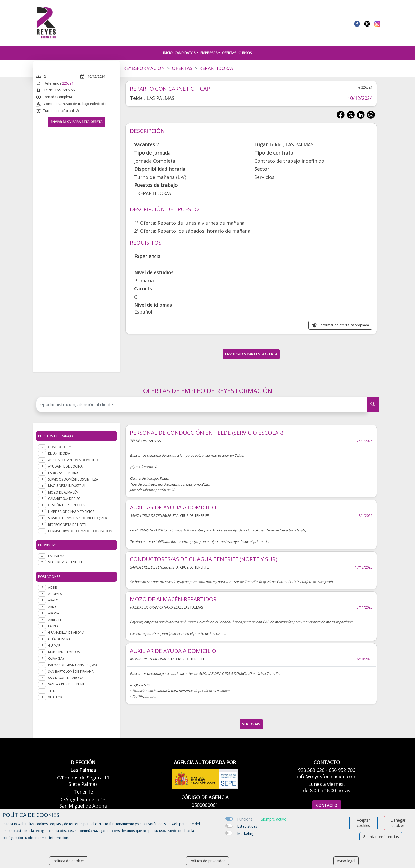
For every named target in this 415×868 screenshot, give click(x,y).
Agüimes (55, 594)
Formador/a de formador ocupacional (82, 531)
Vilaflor (55, 697)
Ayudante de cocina (65, 466)
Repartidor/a (59, 453)
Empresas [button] (209, 53)
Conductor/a (60, 447)
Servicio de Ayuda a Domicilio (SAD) (77, 518)
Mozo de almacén (63, 492)
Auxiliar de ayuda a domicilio (73, 460)
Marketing (246, 833)
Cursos (245, 53)
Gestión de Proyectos (67, 505)
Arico (53, 607)
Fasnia (53, 626)
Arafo (53, 600)
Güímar (54, 646)
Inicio (168, 53)
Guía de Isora (59, 639)
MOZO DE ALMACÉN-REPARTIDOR (173, 599)
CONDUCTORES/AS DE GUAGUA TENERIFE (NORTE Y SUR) (204, 559)
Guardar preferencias (381, 837)
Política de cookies (69, 861)
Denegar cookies (398, 823)
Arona (54, 613)
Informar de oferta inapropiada (344, 325)
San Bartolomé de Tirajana (71, 671)
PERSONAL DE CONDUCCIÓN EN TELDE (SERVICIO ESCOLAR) (207, 433)
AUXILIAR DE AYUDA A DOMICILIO (173, 507)
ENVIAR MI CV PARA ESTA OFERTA (76, 122)
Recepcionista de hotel (68, 525)
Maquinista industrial (67, 486)
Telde (53, 691)
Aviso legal (346, 861)
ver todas (251, 724)
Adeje (52, 587)
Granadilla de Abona (66, 633)
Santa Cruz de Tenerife (67, 684)
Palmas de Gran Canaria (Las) (72, 665)
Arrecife (55, 620)
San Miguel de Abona (66, 678)
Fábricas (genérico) (64, 473)
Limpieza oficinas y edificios (71, 512)
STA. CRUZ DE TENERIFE (65, 562)
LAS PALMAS (57, 556)
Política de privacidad (207, 861)
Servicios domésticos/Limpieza (73, 479)
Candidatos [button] (185, 53)
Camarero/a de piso (64, 499)
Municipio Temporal (65, 652)
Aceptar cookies (363, 823)
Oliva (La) (56, 658)
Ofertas (229, 53)
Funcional (245, 819)
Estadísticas (247, 826)
